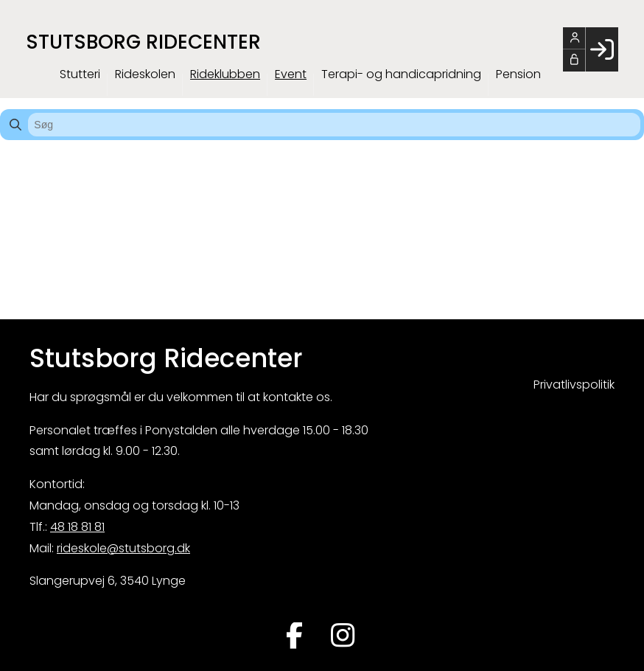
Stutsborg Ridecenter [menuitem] (143, 42)
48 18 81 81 (77, 527)
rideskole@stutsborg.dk (123, 548)
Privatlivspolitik (574, 385)
